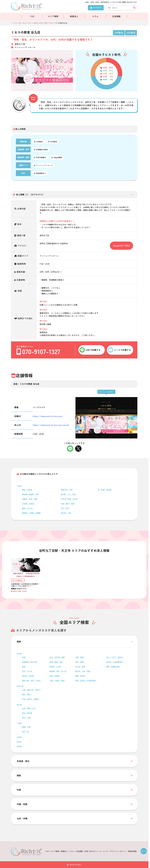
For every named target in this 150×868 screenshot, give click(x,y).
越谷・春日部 (27, 713)
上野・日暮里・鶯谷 (57, 680)
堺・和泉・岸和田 (105, 490)
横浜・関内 (26, 694)
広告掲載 (116, 16)
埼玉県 (19, 705)
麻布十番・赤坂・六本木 (31, 680)
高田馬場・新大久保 (30, 662)
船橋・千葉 (26, 727)
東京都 (19, 654)
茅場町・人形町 (55, 667)
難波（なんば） (28, 508)
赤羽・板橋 (79, 662)
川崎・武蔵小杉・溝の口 (31, 690)
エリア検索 (53, 16)
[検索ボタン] (135, 8)
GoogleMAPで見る (121, 246)
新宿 (24, 667)
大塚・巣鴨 (79, 657)
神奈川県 (20, 686)
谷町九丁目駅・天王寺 (69, 499)
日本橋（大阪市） (29, 504)
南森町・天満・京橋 (30, 499)
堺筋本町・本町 (67, 490)
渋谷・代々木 (27, 671)
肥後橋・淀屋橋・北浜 (30, 494)
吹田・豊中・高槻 (68, 504)
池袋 (24, 657)
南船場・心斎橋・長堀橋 (31, 513)
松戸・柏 (25, 731)
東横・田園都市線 (113, 667)
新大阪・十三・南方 (68, 494)
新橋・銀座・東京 (56, 662)
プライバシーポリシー (118, 851)
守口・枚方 (65, 508)
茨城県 (19, 737)
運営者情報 (132, 851)
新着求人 (74, 16)
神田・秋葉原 (55, 676)
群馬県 (19, 746)
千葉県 (19, 723)
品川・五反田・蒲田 (57, 657)
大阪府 (19, 486)
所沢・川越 (26, 718)
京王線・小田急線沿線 (114, 662)
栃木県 (19, 742)
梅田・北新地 (27, 490)
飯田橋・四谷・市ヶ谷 (58, 671)
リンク (105, 851)
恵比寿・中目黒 (28, 676)
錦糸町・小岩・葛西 (83, 671)
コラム (95, 16)
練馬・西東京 (80, 676)
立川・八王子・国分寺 (114, 657)
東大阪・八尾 (66, 513)
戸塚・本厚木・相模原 (30, 699)
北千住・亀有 (80, 667)
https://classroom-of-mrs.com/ (48, 416)
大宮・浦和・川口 (29, 708)
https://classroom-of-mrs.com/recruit (51, 425)
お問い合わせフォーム (93, 851)
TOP (32, 16)
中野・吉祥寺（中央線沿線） (86, 680)
